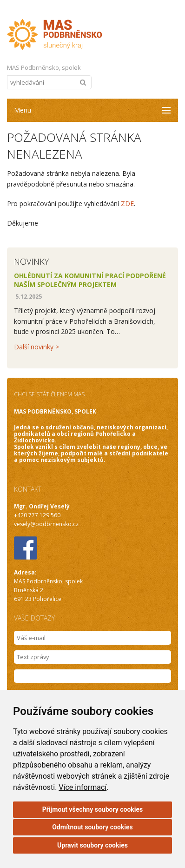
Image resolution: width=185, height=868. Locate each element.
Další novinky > (36, 347)
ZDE (127, 204)
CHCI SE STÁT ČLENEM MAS (49, 394)
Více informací (83, 787)
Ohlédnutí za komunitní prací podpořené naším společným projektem (90, 280)
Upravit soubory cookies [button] (92, 845)
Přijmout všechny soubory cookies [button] (92, 809)
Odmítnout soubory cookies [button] (92, 827)
